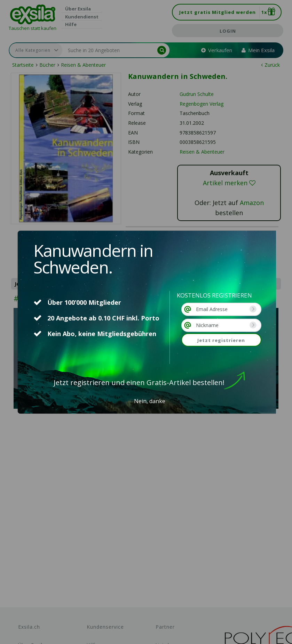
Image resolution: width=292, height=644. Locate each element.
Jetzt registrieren (221, 340)
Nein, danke (150, 401)
